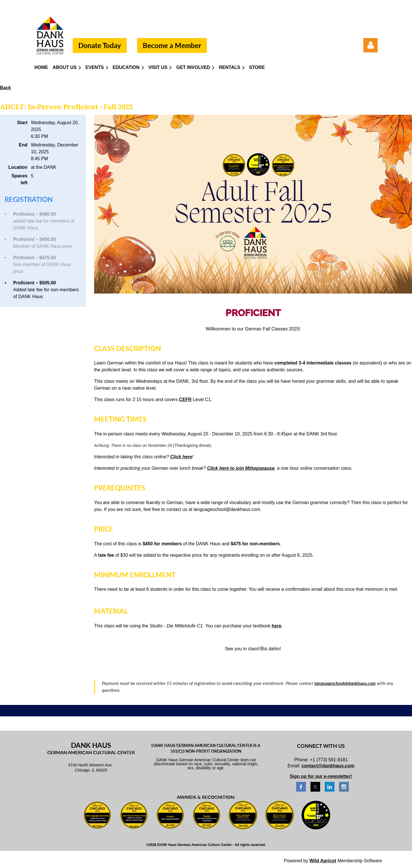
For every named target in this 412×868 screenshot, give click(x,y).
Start (22, 123)
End (23, 145)
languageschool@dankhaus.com (345, 683)
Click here (181, 457)
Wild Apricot (323, 861)
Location (18, 167)
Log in (371, 45)
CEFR (185, 400)
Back (5, 88)
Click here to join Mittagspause (241, 468)
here (277, 626)
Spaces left (19, 179)
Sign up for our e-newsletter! (321, 776)
